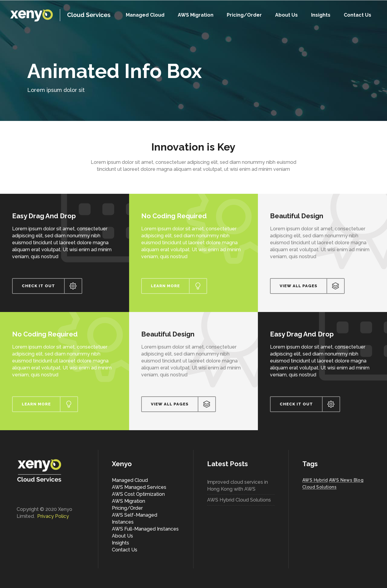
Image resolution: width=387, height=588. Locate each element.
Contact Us (125, 550)
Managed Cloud (130, 480)
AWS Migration (128, 501)
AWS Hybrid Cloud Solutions (239, 500)
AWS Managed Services (139, 487)
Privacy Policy (53, 516)
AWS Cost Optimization (138, 494)
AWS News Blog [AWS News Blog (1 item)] (346, 480)
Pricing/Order (127, 508)
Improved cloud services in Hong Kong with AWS (237, 486)
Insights (120, 543)
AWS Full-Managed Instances (145, 529)
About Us (122, 536)
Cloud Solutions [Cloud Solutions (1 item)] (319, 487)
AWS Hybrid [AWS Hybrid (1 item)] (315, 480)
